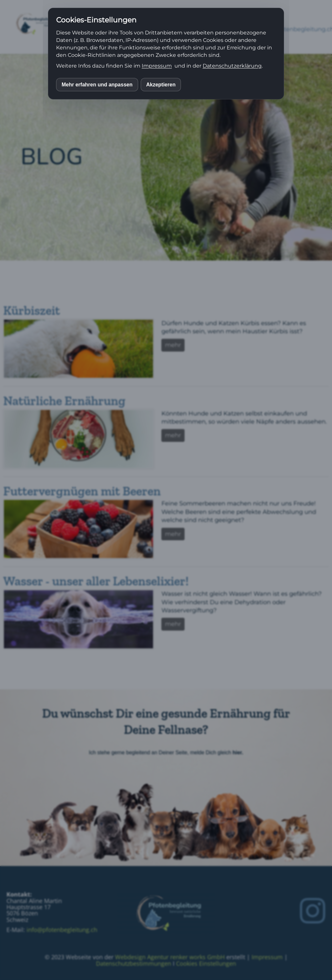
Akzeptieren (161, 85)
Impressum (157, 66)
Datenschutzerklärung (232, 66)
